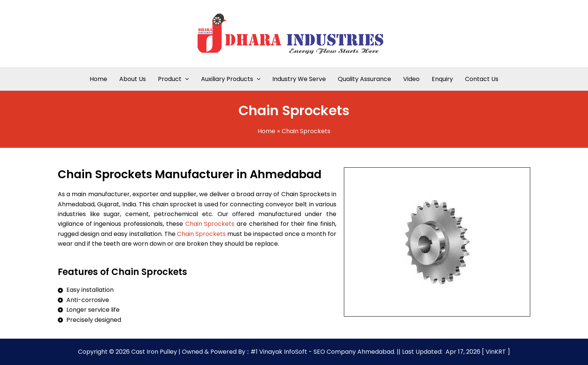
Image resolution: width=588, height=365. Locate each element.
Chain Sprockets (210, 224)
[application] (185, 79)
